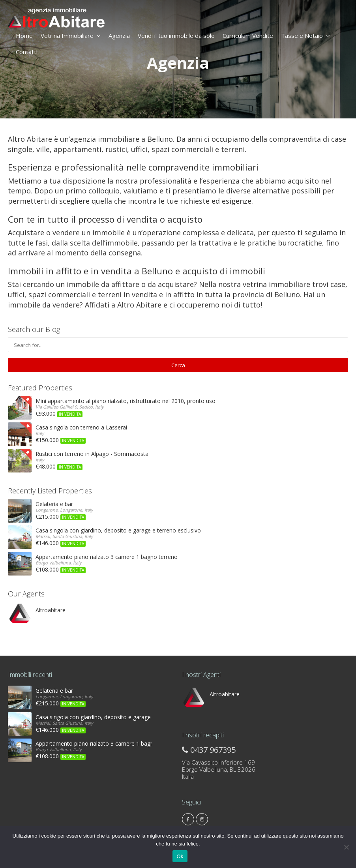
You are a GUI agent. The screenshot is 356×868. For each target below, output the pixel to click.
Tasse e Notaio (305, 36)
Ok (180, 856)
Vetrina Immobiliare (71, 36)
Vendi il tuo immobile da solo (176, 36)
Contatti (27, 52)
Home (24, 36)
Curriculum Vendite (248, 36)
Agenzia (119, 36)
